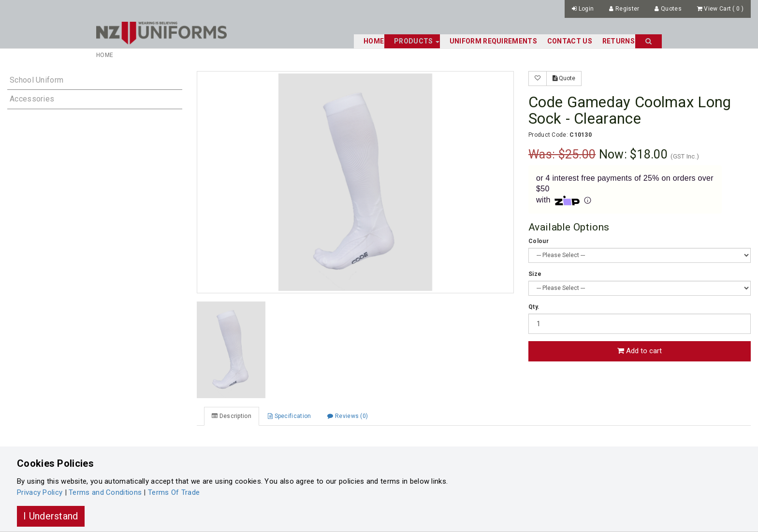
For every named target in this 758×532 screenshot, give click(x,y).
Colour (539, 241)
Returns (619, 41)
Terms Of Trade (174, 492)
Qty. (534, 307)
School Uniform (36, 80)
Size (535, 274)
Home (374, 41)
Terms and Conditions (105, 492)
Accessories (32, 99)
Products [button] (417, 41)
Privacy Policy (40, 492)
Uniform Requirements (493, 41)
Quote (564, 78)
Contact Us (570, 41)
